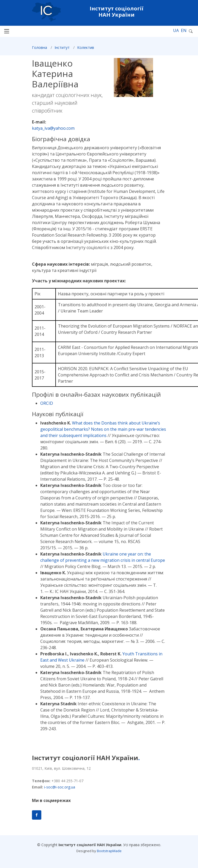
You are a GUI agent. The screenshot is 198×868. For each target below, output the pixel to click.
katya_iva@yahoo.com (53, 130)
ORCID (47, 406)
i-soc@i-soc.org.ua (60, 787)
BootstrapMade (109, 851)
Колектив (86, 50)
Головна (39, 50)
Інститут (62, 50)
